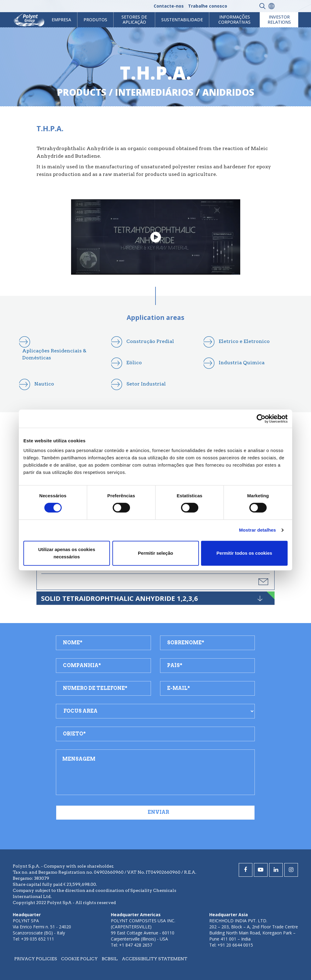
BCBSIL (110, 959)
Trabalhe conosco (208, 6)
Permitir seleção (155, 553)
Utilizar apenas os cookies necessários (67, 553)
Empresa (61, 20)
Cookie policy (79, 959)
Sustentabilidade (182, 20)
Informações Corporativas (234, 19)
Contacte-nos (169, 6)
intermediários (154, 92)
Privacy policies (36, 959)
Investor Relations (279, 19)
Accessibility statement (155, 959)
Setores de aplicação (134, 19)
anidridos (228, 92)
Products (82, 92)
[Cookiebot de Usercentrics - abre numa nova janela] (261, 419)
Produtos (95, 20)
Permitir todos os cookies (244, 553)
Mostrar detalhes (258, 530)
